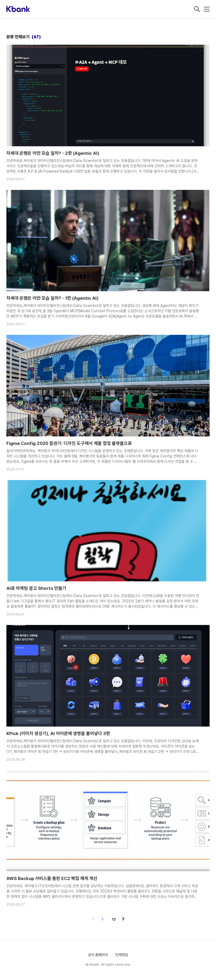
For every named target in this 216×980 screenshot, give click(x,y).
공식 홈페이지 (98, 955)
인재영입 (122, 955)
